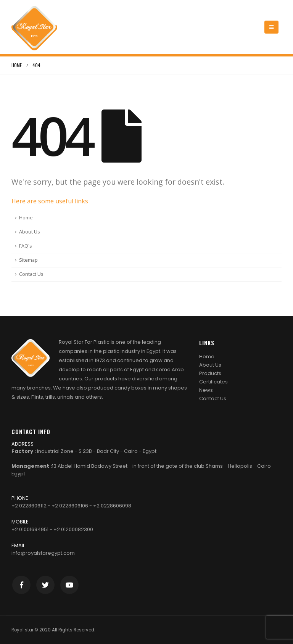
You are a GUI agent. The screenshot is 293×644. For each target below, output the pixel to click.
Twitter (45, 585)
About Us (30, 232)
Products (210, 373)
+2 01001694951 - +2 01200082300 (52, 529)
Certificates (213, 382)
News (206, 390)
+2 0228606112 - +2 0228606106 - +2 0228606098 (71, 506)
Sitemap (28, 260)
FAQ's (26, 246)
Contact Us (31, 274)
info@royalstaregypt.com (43, 553)
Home (26, 218)
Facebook (21, 585)
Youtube (69, 585)
